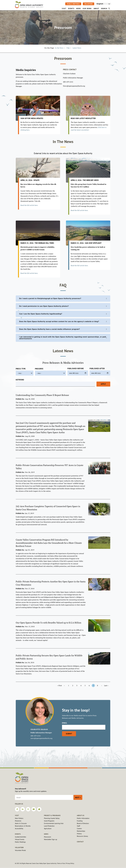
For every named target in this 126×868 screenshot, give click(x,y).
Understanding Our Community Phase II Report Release (42, 395)
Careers (79, 828)
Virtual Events (20, 839)
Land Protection (49, 826)
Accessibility (19, 828)
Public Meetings (73, 4)
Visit (17, 815)
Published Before (76, 369)
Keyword (20, 380)
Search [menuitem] (106, 8)
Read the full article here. (79, 210)
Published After (97, 369)
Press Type (21, 369)
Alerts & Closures (21, 823)
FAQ (68, 48)
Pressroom (47, 837)
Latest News (77, 48)
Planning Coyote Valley (52, 818)
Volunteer (88, 4)
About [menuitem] (96, 8)
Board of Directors (83, 823)
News (46, 834)
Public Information (83, 818)
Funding (80, 821)
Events (18, 834)
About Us (81, 815)
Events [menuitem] (71, 8)
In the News (59, 48)
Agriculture (48, 828)
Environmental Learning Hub (54, 823)
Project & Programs (52, 815)
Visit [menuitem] (64, 8)
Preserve (39, 369)
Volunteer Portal (20, 850)
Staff (78, 826)
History (79, 834)
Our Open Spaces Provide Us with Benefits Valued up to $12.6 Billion (48, 623)
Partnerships (81, 831)
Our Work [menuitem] (87, 8)
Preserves (18, 821)
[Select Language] (104, 4)
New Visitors (19, 818)
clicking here (25, 130)
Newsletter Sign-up (51, 839)
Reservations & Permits (23, 826)
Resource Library (82, 836)
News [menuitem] (78, 8)
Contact (80, 842)
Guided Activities (21, 837)
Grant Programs (49, 821)
